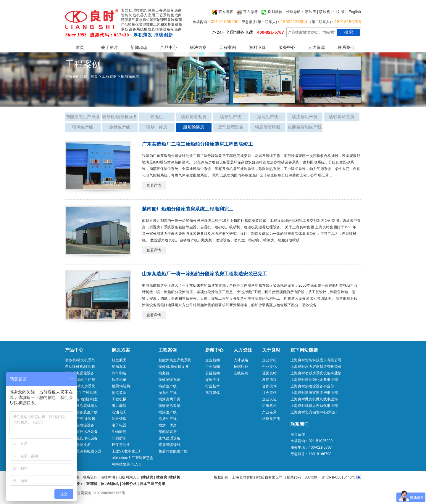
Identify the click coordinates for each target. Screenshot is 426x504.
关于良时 (109, 47)
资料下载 (257, 47)
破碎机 (92, 484)
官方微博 (247, 12)
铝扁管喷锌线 (268, 127)
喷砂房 (310, 12)
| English (353, 12)
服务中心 (287, 47)
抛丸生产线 (268, 117)
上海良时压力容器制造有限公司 (316, 367)
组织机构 (269, 406)
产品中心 (168, 47)
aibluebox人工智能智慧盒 (133, 458)
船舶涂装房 (130, 76)
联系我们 (346, 47)
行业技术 (213, 386)
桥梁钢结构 (121, 386)
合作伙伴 (269, 386)
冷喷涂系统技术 (78, 445)
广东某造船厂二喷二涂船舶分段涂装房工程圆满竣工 (197, 144)
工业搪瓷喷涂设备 (80, 425)
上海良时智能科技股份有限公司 (316, 360)
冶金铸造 (119, 419)
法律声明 (108, 477)
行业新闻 (213, 367)
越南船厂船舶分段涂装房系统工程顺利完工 (188, 209)
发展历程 (269, 380)
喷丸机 (157, 117)
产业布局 (269, 412)
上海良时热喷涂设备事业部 (312, 386)
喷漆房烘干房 (305, 117)
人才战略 (241, 360)
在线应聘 (241, 373)
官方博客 (223, 12)
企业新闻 (213, 360)
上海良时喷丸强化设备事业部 (314, 380)
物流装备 (119, 393)
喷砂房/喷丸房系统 (80, 386)
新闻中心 (214, 350)
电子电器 (119, 425)
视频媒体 (213, 393)
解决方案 (198, 47)
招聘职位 (241, 367)
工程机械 (119, 399)
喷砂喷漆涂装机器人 (82, 406)
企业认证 (269, 399)
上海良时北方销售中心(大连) (314, 412)
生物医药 (119, 432)
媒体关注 (213, 380)
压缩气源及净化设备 (82, 438)
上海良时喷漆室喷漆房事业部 (314, 393)
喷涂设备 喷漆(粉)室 (82, 399)
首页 (80, 47)
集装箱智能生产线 (305, 127)
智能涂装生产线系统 (83, 118)
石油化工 (119, 412)
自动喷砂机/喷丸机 (80, 367)
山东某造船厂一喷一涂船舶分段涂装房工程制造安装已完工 (205, 274)
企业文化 (269, 367)
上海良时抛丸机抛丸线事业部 (314, 399)
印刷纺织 (119, 438)
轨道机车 (119, 380)
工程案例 (228, 47)
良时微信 (272, 12)
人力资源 (316, 47)
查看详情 (154, 185)
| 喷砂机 (324, 12)
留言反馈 (298, 434)
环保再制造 (121, 445)
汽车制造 (119, 373)
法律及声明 (271, 419)
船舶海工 (119, 367)
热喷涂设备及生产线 (82, 412)
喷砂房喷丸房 (194, 117)
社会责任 (269, 393)
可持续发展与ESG (127, 464)
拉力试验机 (110, 484)
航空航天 (119, 360)
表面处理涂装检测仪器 (83, 451)
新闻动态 (139, 47)
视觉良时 (269, 373)
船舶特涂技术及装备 (82, 432)
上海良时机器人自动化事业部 (314, 406)
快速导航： (296, 12)
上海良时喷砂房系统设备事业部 (316, 373)
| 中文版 (338, 12)
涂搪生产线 (120, 127)
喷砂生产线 (231, 117)
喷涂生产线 (83, 127)
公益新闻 (213, 373)
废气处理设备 (231, 127)
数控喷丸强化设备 (80, 373)
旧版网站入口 (130, 477)
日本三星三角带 (153, 484)
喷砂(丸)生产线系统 (81, 393)
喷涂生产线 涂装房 (80, 419)
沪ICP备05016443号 (339, 477)
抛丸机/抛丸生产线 (80, 380)
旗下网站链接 (304, 350)
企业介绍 (269, 360)
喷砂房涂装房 (342, 117)
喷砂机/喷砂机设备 (120, 117)
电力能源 (119, 406)
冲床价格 (129, 484)
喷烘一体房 (157, 127)
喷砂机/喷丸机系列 (80, 360)
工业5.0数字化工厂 (127, 451)
